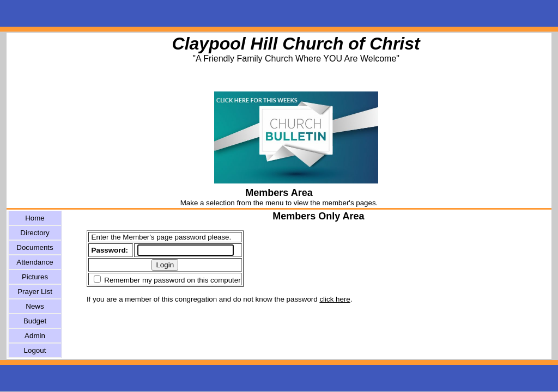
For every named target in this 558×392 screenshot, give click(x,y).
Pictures (35, 277)
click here (335, 299)
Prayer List (35, 292)
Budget (35, 321)
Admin (35, 336)
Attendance (35, 262)
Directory (35, 233)
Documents (35, 247)
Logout (35, 350)
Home (35, 218)
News (35, 306)
